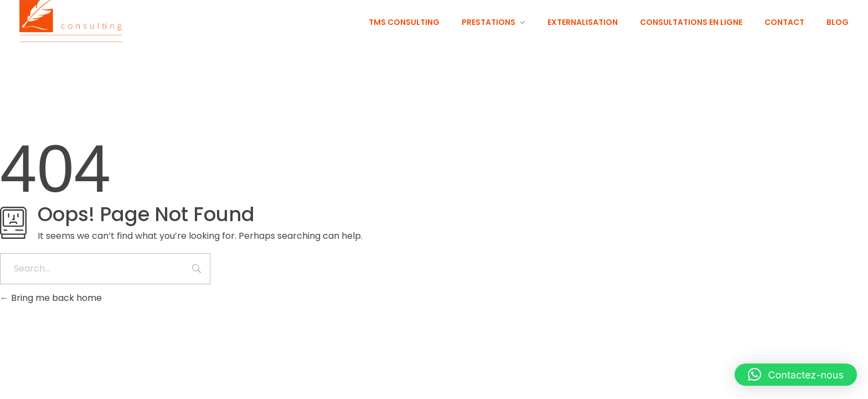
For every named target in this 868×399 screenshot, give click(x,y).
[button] (796, 375)
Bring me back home (51, 298)
